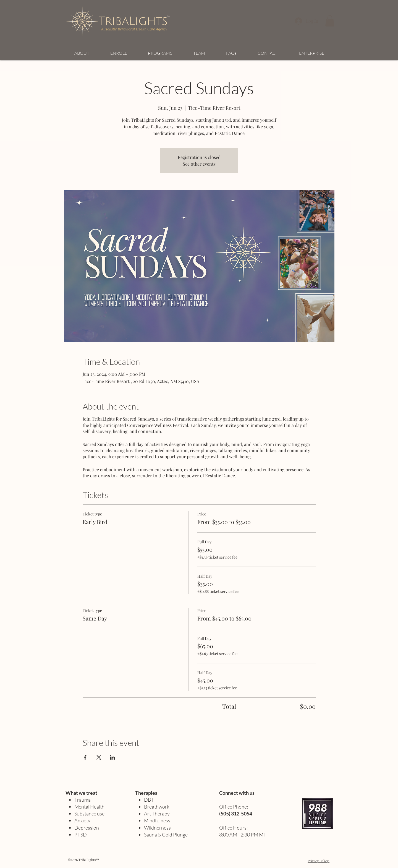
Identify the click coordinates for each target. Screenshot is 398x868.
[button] (330, 21)
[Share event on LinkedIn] (112, 757)
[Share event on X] (99, 757)
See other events (199, 164)
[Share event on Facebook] (85, 757)
